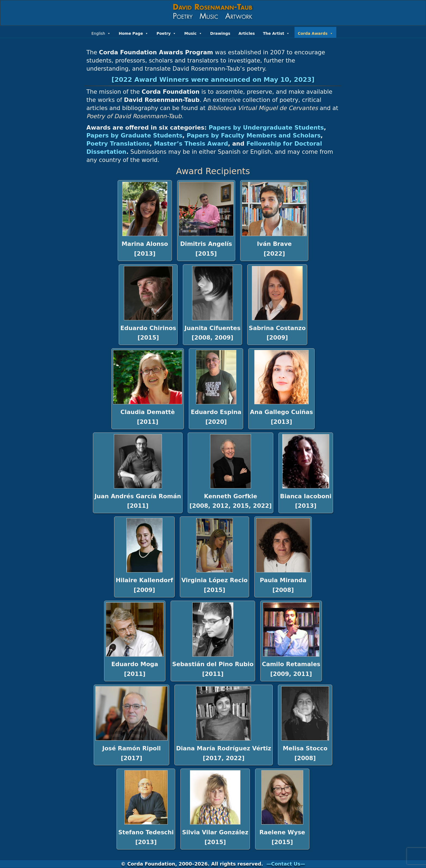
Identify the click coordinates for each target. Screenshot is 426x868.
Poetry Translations (118, 144)
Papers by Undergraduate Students (266, 128)
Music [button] (193, 33)
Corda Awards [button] (315, 33)
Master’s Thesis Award (191, 144)
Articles (247, 33)
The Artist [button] (276, 33)
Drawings (220, 33)
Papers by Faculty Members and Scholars (254, 135)
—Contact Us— (286, 864)
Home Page (134, 33)
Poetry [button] (166, 33)
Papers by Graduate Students (134, 135)
